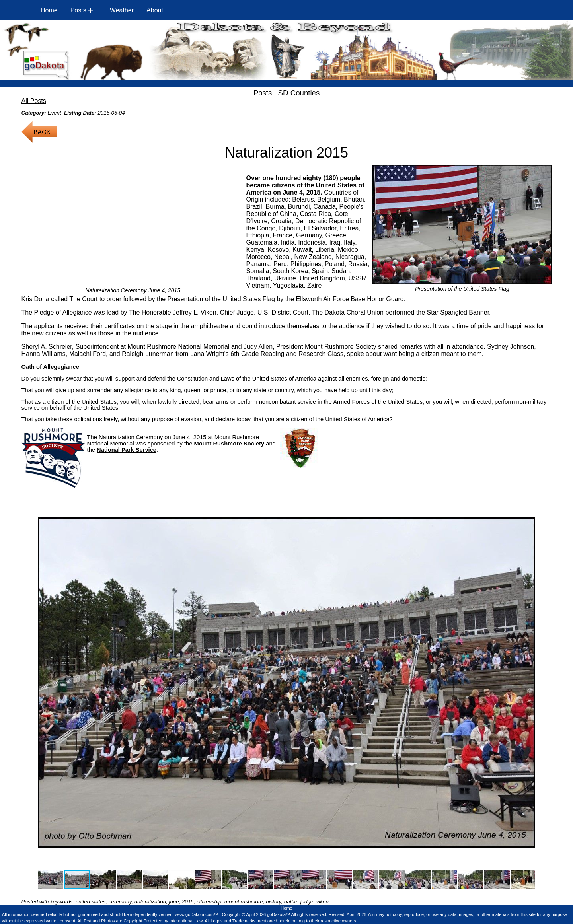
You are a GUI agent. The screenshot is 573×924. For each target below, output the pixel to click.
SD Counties (299, 93)
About (155, 10)
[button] (45, 683)
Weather (122, 10)
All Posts (34, 101)
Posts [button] (78, 10)
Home (49, 10)
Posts (263, 93)
